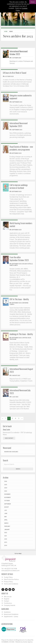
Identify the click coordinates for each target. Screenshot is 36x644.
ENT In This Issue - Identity (19, 299)
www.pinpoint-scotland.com (10, 571)
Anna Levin (6, 429)
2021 (6, 536)
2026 (6, 481)
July (6, 510)
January (7, 530)
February (7, 526)
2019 (6, 542)
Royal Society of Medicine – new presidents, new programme (21, 148)
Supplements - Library (11, 617)
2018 (6, 545)
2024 (6, 488)
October (7, 501)
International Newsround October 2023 (19, 53)
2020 (6, 539)
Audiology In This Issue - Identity (21, 334)
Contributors (8, 603)
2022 (6, 533)
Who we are (8, 597)
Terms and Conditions (11, 584)
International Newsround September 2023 (19, 125)
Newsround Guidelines (11, 452)
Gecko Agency (28, 642)
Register (7, 599)
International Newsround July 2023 (20, 392)
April (6, 520)
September (8, 504)
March (6, 523)
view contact (9, 438)
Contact (6, 601)
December (7, 494)
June (6, 513)
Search (18, 469)
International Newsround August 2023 (21, 370)
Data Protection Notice (11, 579)
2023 (6, 491)
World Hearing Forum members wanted (21, 225)
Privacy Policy (8, 582)
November (7, 497)
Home (6, 32)
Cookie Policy (8, 577)
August (7, 507)
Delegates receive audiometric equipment (21, 97)
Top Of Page (18, 553)
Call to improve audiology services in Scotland (19, 186)
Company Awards (10, 605)
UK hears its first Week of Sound (15, 73)
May (5, 517)
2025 (6, 485)
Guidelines (7, 612)
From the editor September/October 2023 (19, 259)
